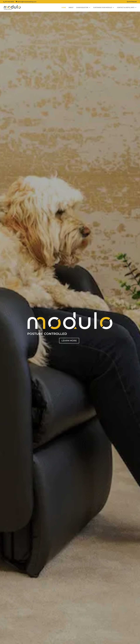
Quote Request (132, 2)
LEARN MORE (69, 341)
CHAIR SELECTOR (82, 7)
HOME (64, 7)
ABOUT (71, 7)
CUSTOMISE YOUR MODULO (103, 7)
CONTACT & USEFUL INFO (126, 7)
